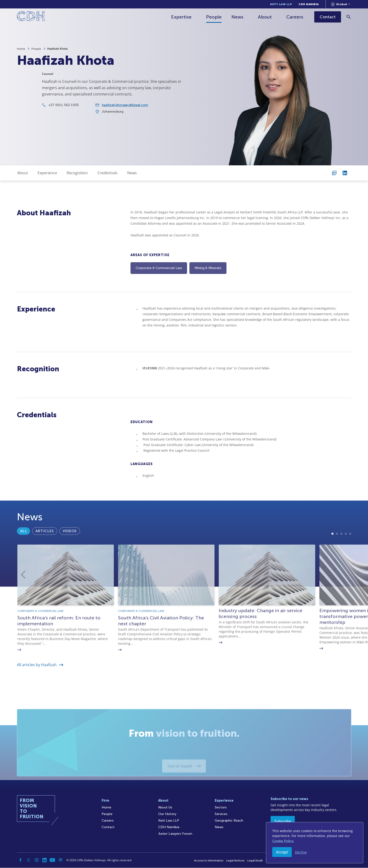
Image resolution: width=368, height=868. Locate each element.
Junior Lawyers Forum (175, 834)
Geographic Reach (229, 821)
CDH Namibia (309, 4)
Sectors (221, 808)
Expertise (182, 17)
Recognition (77, 173)
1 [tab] (332, 567)
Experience (47, 173)
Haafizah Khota (58, 49)
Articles (45, 547)
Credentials (107, 173)
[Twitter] (29, 860)
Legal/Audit (255, 861)
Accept (282, 852)
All (24, 547)
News (238, 17)
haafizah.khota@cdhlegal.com (125, 109)
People (214, 17)
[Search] (349, 17)
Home (21, 49)
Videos (70, 547)
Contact (108, 827)
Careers (295, 17)
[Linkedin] (45, 860)
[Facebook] (21, 860)
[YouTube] (53, 860)
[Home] (31, 17)
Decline (301, 852)
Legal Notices (235, 861)
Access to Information (209, 861)
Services (221, 814)
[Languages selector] (341, 4)
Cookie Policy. (283, 841)
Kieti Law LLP (281, 4)
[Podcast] (61, 860)
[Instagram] (37, 860)
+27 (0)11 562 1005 (64, 109)
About (265, 17)
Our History (167, 814)
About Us (165, 808)
